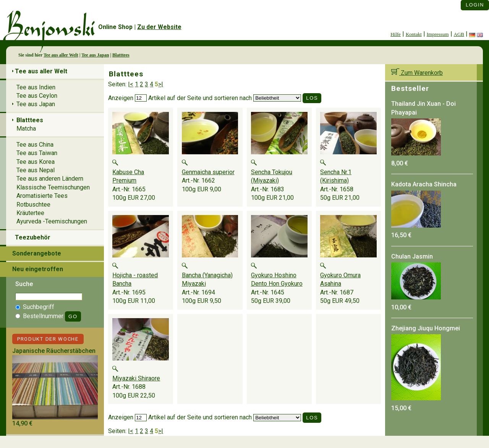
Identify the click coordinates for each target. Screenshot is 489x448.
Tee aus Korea (36, 162)
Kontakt (414, 34)
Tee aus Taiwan (37, 153)
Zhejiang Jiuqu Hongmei (426, 328)
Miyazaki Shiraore (136, 378)
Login (475, 5)
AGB (459, 34)
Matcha (26, 129)
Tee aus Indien (36, 87)
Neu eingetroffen (38, 269)
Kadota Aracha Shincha (424, 184)
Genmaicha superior (208, 172)
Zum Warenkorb (417, 73)
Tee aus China (35, 145)
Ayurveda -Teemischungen (52, 221)
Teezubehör (33, 237)
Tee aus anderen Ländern (50, 179)
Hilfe (396, 34)
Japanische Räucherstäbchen (54, 351)
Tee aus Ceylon (37, 96)
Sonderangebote (37, 253)
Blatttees (121, 55)
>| (161, 84)
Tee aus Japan (95, 55)
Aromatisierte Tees (42, 196)
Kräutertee (30, 213)
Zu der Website (159, 27)
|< (131, 84)
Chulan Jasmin (412, 256)
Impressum (438, 34)
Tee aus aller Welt (61, 55)
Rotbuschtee (33, 205)
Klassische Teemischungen (53, 187)
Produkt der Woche (48, 339)
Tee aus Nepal (36, 170)
